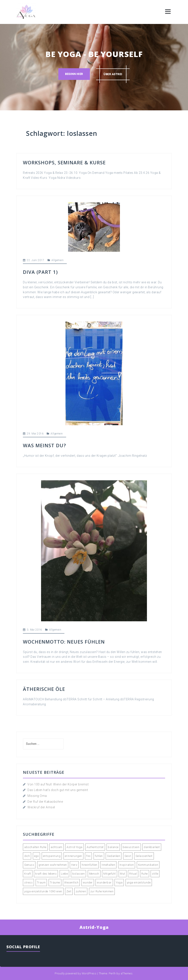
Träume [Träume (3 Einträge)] (55, 882)
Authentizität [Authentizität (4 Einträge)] (95, 847)
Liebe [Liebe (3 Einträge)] (65, 874)
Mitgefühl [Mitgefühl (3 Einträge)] (110, 874)
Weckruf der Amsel (41, 807)
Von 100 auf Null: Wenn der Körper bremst (58, 784)
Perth (112, 973)
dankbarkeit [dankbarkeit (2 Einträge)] (152, 847)
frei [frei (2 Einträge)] (88, 856)
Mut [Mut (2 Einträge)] (123, 874)
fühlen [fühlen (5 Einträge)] (99, 856)
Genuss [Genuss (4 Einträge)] (29, 865)
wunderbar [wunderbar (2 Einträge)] (104, 882)
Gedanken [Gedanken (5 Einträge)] (114, 856)
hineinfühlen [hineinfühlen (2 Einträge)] (90, 865)
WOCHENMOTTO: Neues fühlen (64, 642)
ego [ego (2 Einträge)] (37, 856)
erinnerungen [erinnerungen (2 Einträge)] (73, 856)
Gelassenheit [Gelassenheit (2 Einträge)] (144, 856)
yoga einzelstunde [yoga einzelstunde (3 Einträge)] (139, 882)
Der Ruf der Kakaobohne (45, 802)
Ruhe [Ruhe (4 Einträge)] (145, 874)
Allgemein (58, 260)
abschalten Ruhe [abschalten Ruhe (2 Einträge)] (35, 847)
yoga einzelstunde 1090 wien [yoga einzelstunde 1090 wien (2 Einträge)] (43, 891)
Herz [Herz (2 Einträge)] (74, 865)
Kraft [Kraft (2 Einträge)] (28, 874)
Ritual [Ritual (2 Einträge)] (133, 874)
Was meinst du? (45, 445)
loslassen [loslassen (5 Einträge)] (79, 874)
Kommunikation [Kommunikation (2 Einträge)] (148, 865)
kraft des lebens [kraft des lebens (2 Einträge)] (46, 874)
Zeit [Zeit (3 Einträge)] (69, 891)
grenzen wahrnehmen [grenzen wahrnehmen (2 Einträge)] (53, 865)
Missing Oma (37, 796)
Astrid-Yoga (94, 927)
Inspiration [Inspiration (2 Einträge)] (127, 865)
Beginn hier (74, 74)
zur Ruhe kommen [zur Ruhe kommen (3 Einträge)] (102, 891)
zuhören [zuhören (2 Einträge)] (81, 891)
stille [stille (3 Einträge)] (155, 874)
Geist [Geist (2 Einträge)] (128, 856)
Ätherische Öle (44, 689)
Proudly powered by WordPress (76, 973)
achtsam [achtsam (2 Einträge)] (57, 847)
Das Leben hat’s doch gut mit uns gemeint (58, 790)
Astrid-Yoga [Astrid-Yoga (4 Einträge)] (75, 847)
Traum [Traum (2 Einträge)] (41, 882)
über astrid (113, 74)
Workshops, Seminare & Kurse (64, 162)
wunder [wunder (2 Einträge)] (88, 882)
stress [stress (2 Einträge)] (28, 882)
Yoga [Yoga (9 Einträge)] (119, 882)
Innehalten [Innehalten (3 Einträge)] (108, 865)
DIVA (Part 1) (40, 272)
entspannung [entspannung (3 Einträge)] (52, 856)
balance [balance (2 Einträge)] (113, 847)
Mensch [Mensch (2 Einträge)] (94, 874)
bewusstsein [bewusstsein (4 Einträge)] (131, 847)
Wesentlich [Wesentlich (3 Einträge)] (71, 882)
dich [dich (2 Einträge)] (27, 856)
